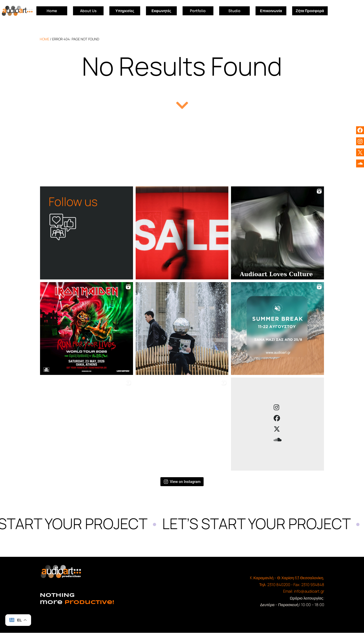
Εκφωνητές (161, 11)
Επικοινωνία (271, 11)
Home (52, 11)
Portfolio (198, 11)
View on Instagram (182, 482)
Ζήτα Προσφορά (310, 11)
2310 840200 (279, 585)
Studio (234, 11)
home (45, 39)
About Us (88, 11)
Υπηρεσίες (125, 11)
